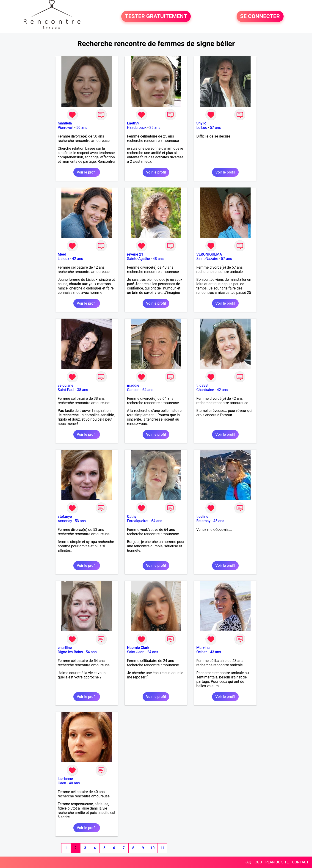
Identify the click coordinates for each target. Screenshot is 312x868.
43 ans (215, 652)
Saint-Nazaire (207, 259)
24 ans (153, 652)
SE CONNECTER (260, 17)
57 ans (215, 128)
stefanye (65, 517)
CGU (258, 862)
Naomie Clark (138, 648)
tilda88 (202, 385)
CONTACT (300, 862)
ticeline (202, 517)
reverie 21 (135, 254)
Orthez (202, 652)
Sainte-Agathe (138, 259)
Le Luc (202, 128)
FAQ (248, 862)
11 (162, 848)
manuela (65, 123)
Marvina (203, 648)
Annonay (65, 521)
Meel (62, 254)
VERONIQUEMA (209, 254)
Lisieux (64, 259)
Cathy (132, 517)
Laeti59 (133, 123)
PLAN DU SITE (277, 862)
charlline (65, 648)
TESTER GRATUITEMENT (156, 17)
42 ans (77, 259)
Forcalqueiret (138, 521)
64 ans (148, 390)
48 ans (158, 259)
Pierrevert (66, 128)
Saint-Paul (66, 390)
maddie (133, 385)
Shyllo (201, 123)
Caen (62, 783)
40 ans (75, 783)
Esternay (203, 521)
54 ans (91, 652)
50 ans (82, 128)
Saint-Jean (136, 652)
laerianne (65, 779)
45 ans (219, 521)
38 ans (83, 390)
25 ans (155, 128)
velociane (66, 385)
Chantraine (205, 390)
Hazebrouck (137, 128)
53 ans (80, 521)
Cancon (133, 390)
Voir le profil (87, 172)
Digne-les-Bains (70, 652)
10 (152, 848)
